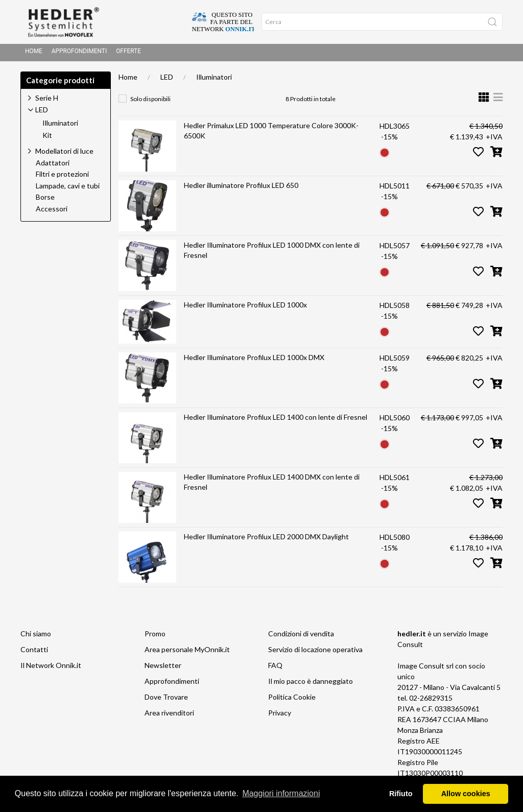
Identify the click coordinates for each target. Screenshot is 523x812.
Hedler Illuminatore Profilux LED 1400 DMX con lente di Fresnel (272, 485)
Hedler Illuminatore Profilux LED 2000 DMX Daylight (266, 540)
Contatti (34, 652)
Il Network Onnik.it (51, 668)
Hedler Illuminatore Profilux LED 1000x (245, 308)
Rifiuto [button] (401, 794)
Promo (155, 637)
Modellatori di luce (64, 154)
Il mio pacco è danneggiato (311, 684)
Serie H (47, 101)
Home (34, 54)
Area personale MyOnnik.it (187, 652)
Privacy (280, 716)
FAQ (275, 668)
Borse (45, 200)
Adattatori (53, 166)
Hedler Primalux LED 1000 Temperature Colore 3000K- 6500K (271, 134)
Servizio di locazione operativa (315, 652)
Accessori (52, 212)
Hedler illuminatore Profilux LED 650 (241, 188)
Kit (47, 138)
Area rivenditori (169, 716)
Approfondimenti (79, 54)
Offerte (128, 54)
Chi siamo (36, 637)
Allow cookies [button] (466, 794)
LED (167, 80)
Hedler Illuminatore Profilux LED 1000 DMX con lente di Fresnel (272, 253)
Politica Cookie (292, 700)
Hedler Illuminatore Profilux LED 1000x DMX (254, 360)
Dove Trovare (166, 700)
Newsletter (163, 668)
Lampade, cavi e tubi (68, 189)
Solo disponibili (150, 102)
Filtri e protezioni (62, 177)
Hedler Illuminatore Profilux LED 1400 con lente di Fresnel (276, 420)
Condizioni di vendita (301, 637)
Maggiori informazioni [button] (281, 793)
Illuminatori (214, 80)
